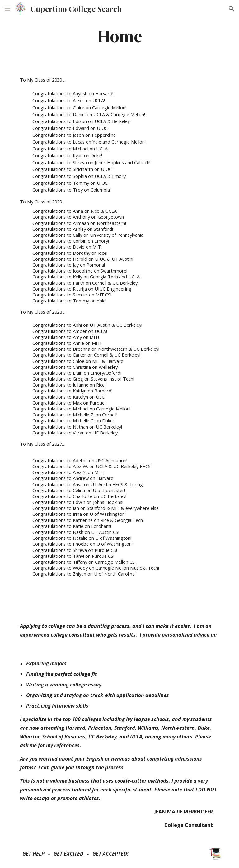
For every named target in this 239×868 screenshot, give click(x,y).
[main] (119, 35)
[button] (7, 9)
